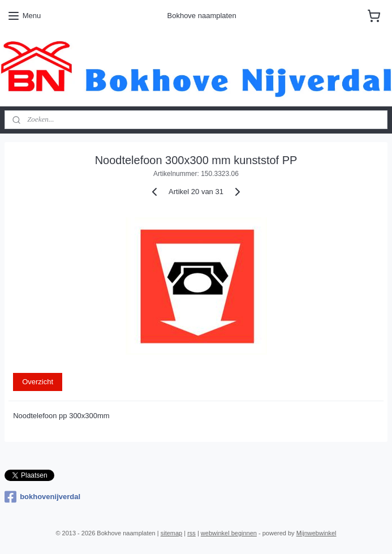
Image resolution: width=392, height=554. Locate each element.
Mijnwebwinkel (316, 533)
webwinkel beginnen (229, 533)
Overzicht (38, 382)
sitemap (172, 533)
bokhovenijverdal (42, 497)
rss (191, 533)
